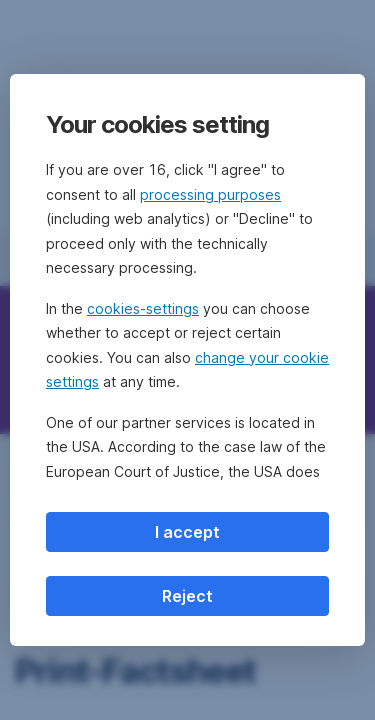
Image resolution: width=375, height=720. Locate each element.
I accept (187, 532)
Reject (187, 596)
